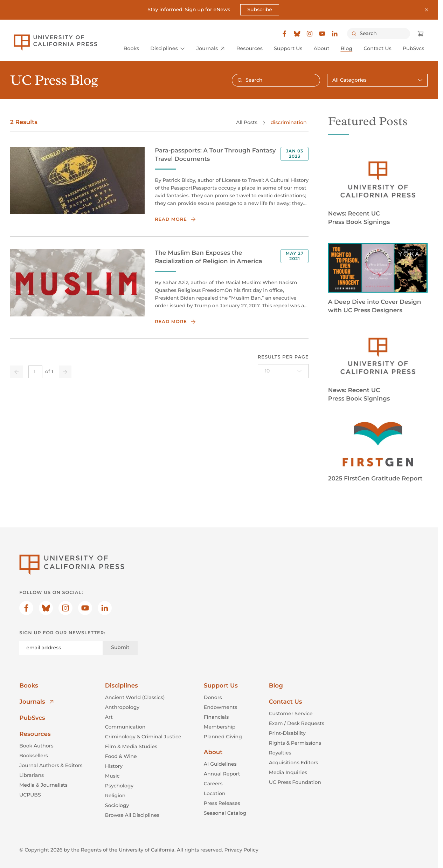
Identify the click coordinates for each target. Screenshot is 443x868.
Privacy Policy (241, 850)
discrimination (289, 122)
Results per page (283, 357)
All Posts (247, 122)
